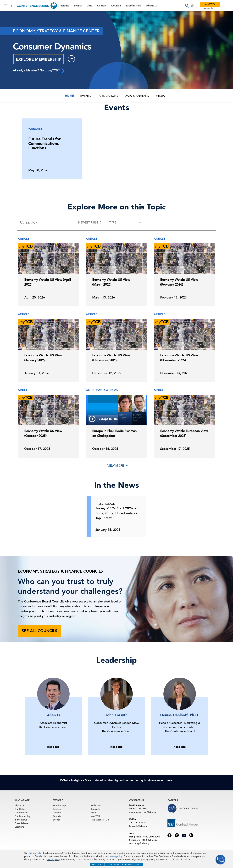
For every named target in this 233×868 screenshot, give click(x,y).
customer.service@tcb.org (143, 812)
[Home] (34, 6)
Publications (108, 96)
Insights (64, 6)
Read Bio (53, 747)
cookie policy (116, 856)
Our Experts (21, 813)
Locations (19, 827)
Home (69, 96)
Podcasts (96, 809)
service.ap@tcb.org (139, 843)
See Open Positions (188, 808)
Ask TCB (95, 816)
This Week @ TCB (100, 820)
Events (78, 6)
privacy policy (53, 859)
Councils (116, 6)
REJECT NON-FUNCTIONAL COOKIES (124, 865)
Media (160, 96)
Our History (20, 809)
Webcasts (96, 805)
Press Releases (22, 823)
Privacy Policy (36, 853)
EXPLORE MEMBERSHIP (39, 59)
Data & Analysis (137, 96)
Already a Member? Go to (39, 70)
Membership (134, 6)
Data (89, 6)
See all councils (39, 631)
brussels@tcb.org (138, 826)
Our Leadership (23, 816)
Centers (102, 6)
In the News (21, 820)
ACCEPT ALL (97, 865)
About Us (152, 6)
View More (116, 466)
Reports (57, 816)
